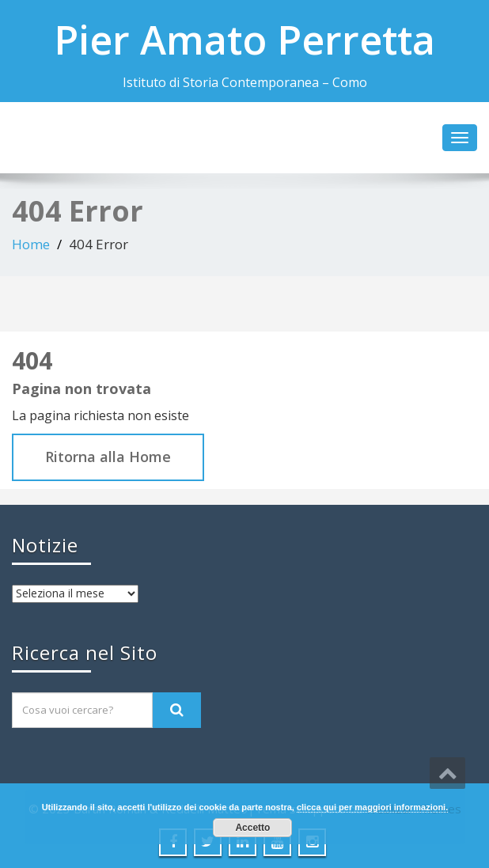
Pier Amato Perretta (244, 40)
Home (31, 244)
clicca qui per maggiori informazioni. (372, 807)
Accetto (252, 828)
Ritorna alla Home (108, 457)
